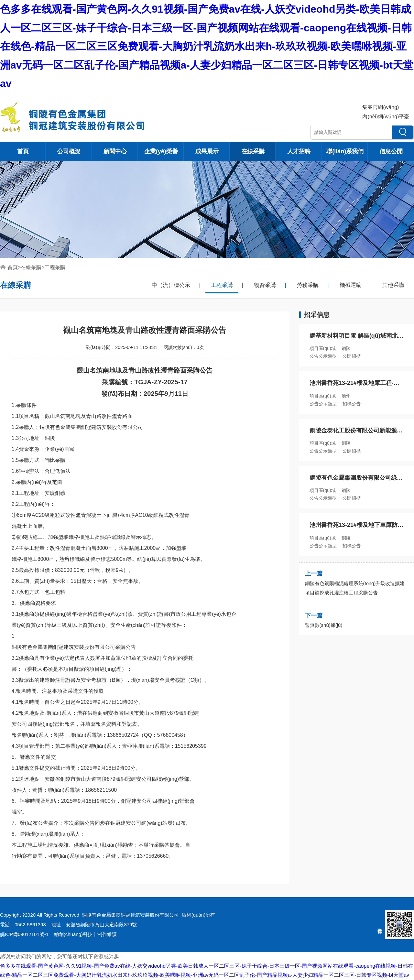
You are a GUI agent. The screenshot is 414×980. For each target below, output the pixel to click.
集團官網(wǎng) (381, 107)
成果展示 (207, 151)
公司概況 (69, 151)
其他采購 (393, 285)
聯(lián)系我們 (345, 151)
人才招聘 (299, 151)
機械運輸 (351, 285)
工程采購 (55, 267)
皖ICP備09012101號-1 (24, 934)
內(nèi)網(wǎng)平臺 (386, 117)
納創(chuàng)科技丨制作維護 (85, 934)
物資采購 (265, 285)
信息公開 (391, 151)
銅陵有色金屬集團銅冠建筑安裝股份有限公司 (130, 915)
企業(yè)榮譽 (161, 151)
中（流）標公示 (171, 285)
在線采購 (253, 151)
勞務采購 (308, 285)
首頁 (23, 151)
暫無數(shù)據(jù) (324, 625)
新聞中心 (115, 151)
